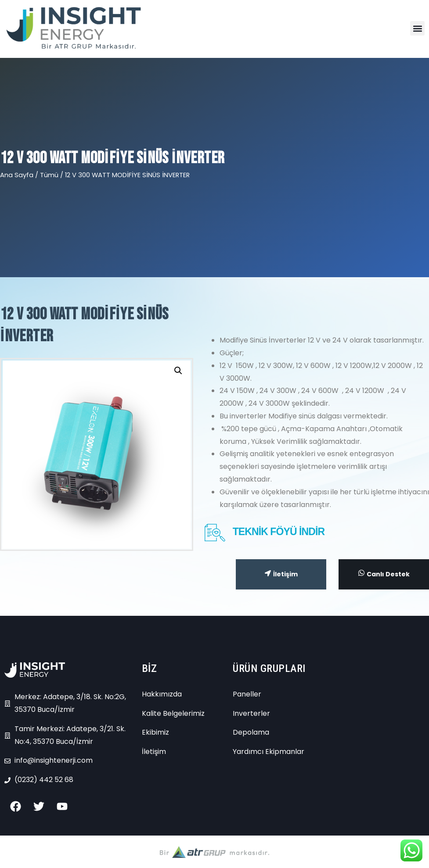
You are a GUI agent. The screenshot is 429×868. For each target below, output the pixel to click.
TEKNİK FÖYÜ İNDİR (279, 532)
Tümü (49, 175)
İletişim (281, 574)
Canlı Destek (384, 574)
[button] (417, 28)
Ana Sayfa (17, 175)
